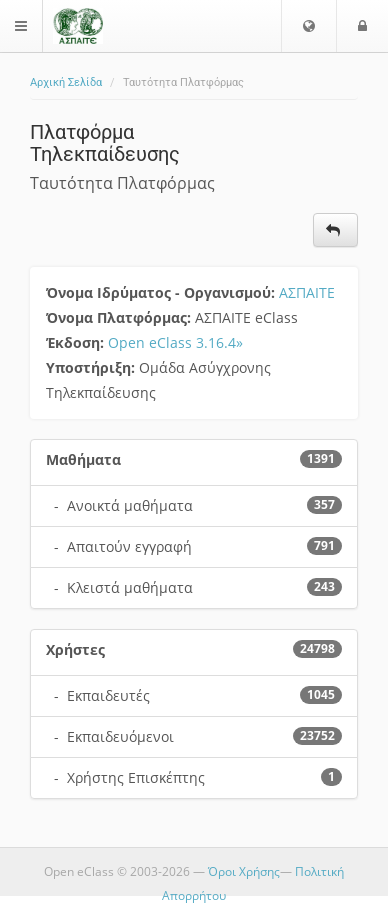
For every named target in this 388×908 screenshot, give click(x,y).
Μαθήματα (83, 459)
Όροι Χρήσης (244, 871)
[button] (309, 26)
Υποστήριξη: (92, 367)
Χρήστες (75, 649)
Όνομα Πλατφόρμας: (120, 317)
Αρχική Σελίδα (66, 82)
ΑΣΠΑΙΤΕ (307, 292)
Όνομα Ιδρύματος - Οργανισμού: (162, 292)
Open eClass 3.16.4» (175, 342)
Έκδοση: (77, 342)
